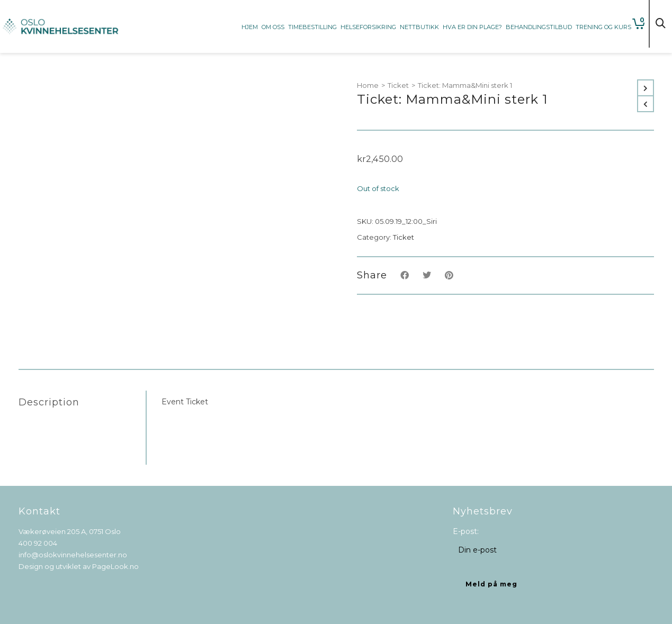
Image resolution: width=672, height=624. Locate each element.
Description (49, 402)
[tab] (82, 402)
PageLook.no (115, 566)
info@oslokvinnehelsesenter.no (73, 555)
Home (368, 85)
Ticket (398, 85)
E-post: (466, 531)
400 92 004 (38, 543)
